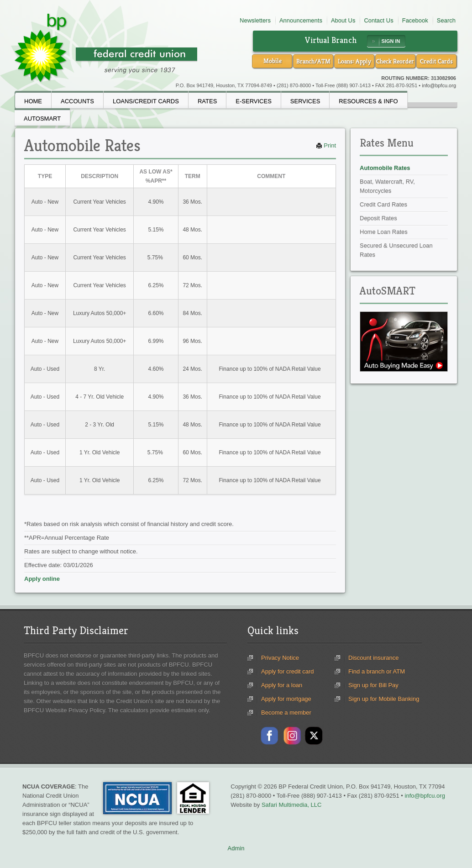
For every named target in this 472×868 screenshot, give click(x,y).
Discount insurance (374, 658)
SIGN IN (391, 41)
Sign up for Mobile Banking (384, 699)
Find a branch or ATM (377, 671)
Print (326, 145)
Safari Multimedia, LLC (292, 805)
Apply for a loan (282, 685)
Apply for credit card (288, 671)
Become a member (286, 713)
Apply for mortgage (286, 699)
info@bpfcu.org (439, 85)
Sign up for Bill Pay (373, 685)
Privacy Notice (280, 658)
